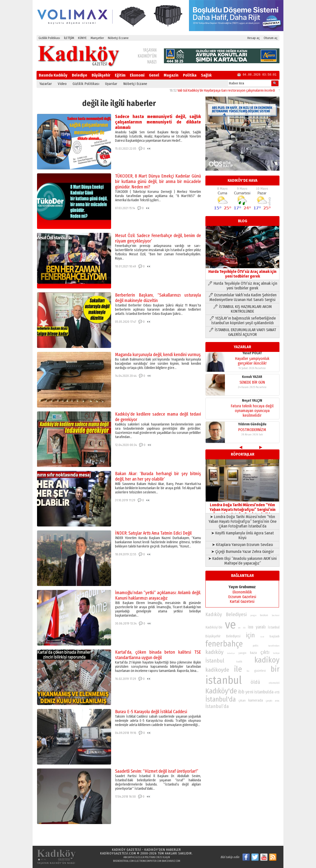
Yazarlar (46, 84)
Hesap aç (254, 38)
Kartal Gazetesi (242, 601)
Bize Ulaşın (164, 857)
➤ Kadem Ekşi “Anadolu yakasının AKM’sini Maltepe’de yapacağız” (242, 561)
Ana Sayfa (129, 857)
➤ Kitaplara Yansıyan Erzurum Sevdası (242, 545)
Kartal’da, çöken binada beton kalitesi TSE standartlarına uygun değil (158, 655)
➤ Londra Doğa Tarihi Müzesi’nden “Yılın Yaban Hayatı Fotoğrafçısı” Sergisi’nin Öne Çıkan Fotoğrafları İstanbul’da (243, 521)
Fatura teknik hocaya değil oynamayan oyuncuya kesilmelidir (252, 389)
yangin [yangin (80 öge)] (242, 653)
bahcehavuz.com (171, 861)
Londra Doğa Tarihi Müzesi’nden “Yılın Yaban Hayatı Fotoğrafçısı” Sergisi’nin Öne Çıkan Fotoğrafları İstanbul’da (242, 507)
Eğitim (120, 75)
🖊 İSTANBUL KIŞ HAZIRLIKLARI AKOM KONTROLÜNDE (242, 309)
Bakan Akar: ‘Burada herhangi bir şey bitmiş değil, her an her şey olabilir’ (158, 476)
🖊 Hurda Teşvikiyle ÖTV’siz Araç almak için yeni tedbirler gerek (242, 286)
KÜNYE (82, 38)
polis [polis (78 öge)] (256, 646)
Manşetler (97, 38)
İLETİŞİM (69, 38)
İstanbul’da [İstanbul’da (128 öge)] (217, 706)
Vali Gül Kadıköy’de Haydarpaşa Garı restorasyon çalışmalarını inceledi (234, 91)
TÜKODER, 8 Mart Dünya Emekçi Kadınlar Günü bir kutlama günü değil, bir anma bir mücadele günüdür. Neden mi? (158, 182)
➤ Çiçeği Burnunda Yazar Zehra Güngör (242, 552)
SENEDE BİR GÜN (252, 360)
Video (62, 84)
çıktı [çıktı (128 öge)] (265, 652)
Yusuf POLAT (252, 426)
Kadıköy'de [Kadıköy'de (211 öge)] (221, 691)
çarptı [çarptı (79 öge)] (269, 701)
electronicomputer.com (148, 861)
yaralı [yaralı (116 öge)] (261, 627)
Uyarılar (111, 84)
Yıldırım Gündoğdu (252, 402)
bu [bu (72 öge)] (248, 671)
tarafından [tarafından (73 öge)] (274, 646)
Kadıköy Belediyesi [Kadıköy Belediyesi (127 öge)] (226, 614)
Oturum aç (271, 38)
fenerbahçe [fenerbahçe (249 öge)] (224, 644)
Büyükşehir (101, 75)
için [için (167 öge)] (250, 635)
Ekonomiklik (242, 592)
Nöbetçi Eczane (118, 38)
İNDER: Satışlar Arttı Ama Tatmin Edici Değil (153, 533)
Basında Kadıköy (53, 75)
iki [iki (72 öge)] (244, 628)
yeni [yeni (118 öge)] (249, 692)
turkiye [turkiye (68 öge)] (276, 653)
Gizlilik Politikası (49, 38)
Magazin (171, 75)
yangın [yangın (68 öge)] (253, 615)
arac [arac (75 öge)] (277, 701)
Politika (190, 75)
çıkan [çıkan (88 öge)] (242, 700)
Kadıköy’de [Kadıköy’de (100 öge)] (214, 627)
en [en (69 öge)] (239, 628)
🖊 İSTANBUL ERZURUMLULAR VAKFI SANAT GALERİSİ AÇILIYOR (242, 332)
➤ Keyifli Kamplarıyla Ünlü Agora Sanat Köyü (242, 535)
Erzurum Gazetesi (242, 597)
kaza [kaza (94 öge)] (253, 653)
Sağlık (206, 75)
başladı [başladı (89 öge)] (275, 636)
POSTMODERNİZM (252, 408)
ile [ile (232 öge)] (238, 669)
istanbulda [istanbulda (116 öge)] (264, 692)
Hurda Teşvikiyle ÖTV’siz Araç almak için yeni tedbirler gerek (242, 272)
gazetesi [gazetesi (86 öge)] (260, 671)
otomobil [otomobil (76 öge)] (274, 683)
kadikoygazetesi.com (118, 853)
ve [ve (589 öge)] (230, 625)
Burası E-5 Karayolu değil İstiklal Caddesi (151, 712)
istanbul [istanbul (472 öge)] (224, 680)
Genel (154, 75)
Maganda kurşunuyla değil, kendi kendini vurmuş (158, 355)
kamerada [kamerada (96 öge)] (256, 700)
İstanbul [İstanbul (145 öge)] (215, 661)
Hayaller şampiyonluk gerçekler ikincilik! (252, 434)
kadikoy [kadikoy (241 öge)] (267, 660)
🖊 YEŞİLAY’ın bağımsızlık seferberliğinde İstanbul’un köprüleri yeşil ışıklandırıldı (243, 321)
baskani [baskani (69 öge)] (276, 615)
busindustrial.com (123, 861)
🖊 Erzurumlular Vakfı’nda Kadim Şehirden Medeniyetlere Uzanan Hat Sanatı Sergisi (242, 297)
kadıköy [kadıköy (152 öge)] (214, 652)
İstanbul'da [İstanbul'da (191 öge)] (221, 699)
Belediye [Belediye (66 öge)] (231, 653)
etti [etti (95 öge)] (277, 692)
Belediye (79, 75)
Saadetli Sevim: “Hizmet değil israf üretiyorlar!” (157, 771)
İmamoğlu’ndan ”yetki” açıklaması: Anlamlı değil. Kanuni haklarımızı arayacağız (158, 595)
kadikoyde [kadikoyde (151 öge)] (217, 670)
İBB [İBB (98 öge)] (251, 627)
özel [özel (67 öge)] (262, 637)
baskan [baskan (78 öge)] (264, 615)
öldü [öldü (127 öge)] (255, 682)
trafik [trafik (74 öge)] (239, 662)
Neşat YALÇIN (252, 378)
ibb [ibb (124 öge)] (241, 692)
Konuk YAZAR (252, 355)
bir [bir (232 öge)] (275, 669)
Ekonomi (137, 75)
